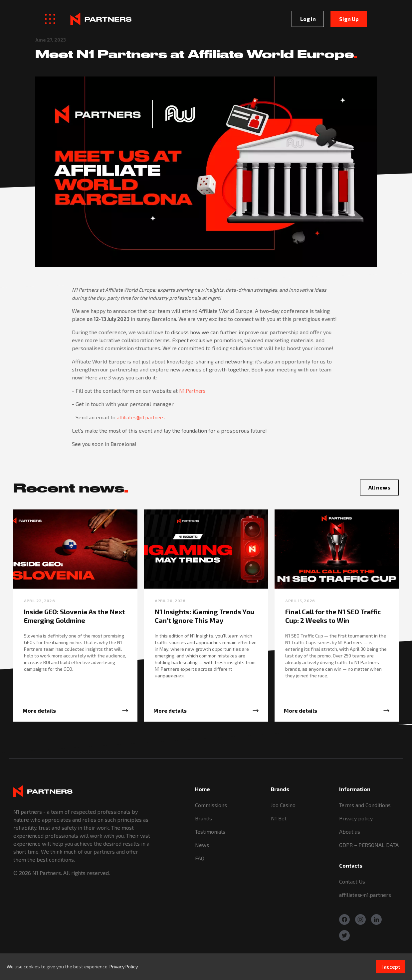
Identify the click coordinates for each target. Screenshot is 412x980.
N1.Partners (192, 391)
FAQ (200, 858)
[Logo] (69, 19)
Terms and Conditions (365, 805)
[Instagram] (360, 919)
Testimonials (210, 832)
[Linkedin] (376, 919)
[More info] (75, 711)
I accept (391, 967)
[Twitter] (344, 935)
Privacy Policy (124, 967)
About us (350, 832)
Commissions (211, 805)
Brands (204, 818)
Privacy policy (356, 818)
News (202, 845)
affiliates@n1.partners (141, 417)
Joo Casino (283, 805)
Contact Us (352, 881)
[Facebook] (344, 919)
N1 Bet (279, 818)
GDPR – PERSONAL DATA (369, 845)
